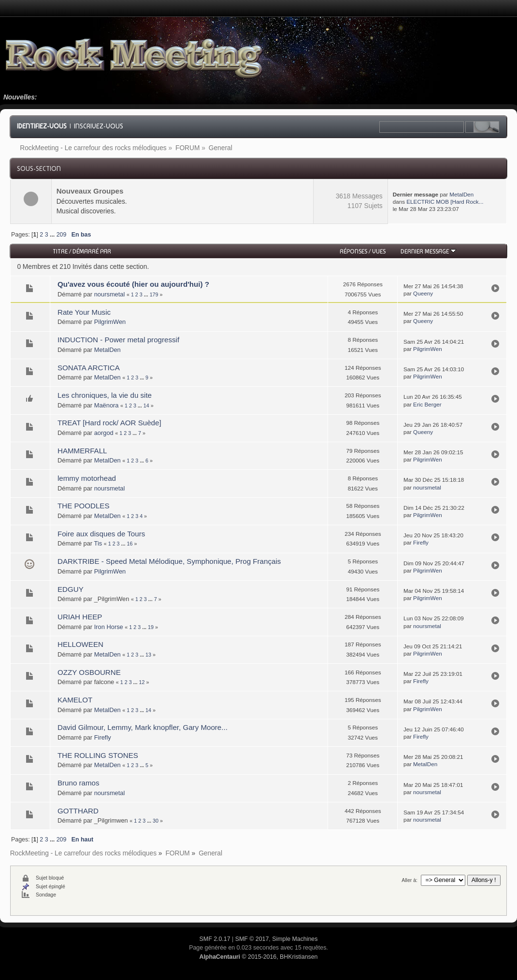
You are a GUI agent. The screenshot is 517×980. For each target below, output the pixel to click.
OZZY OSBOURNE (89, 672)
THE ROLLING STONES (98, 755)
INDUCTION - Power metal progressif (118, 340)
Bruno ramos (79, 783)
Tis (98, 543)
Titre (60, 251)
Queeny (423, 293)
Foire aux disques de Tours (101, 534)
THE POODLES (84, 506)
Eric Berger (427, 404)
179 (154, 294)
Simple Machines (295, 939)
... (53, 235)
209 (62, 235)
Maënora (107, 405)
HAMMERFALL (82, 451)
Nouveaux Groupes (90, 191)
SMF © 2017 (252, 939)
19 (151, 627)
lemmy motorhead (87, 478)
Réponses (353, 251)
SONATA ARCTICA (89, 368)
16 (129, 544)
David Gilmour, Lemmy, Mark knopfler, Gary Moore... (143, 727)
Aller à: (409, 880)
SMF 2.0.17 (215, 939)
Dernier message (428, 251)
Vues (379, 251)
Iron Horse (109, 627)
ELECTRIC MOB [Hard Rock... (445, 202)
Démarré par (92, 251)
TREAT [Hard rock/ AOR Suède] (109, 423)
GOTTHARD (78, 811)
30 (156, 821)
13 (148, 655)
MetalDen (461, 194)
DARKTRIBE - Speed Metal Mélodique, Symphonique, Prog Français (169, 561)
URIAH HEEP (80, 617)
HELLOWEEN (80, 644)
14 (146, 406)
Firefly (421, 542)
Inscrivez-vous (99, 126)
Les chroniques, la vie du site (105, 395)
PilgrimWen (110, 322)
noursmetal (110, 294)
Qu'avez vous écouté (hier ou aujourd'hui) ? (133, 284)
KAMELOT (75, 700)
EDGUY (71, 589)
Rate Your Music (84, 312)
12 (142, 682)
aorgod (104, 433)
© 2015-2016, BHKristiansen (258, 957)
